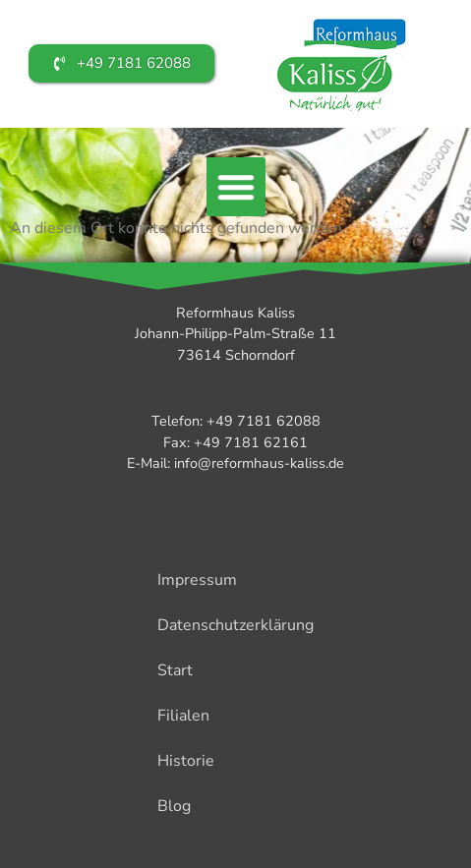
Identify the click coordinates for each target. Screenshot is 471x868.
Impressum (197, 580)
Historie (186, 761)
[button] (236, 187)
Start (175, 670)
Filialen (183, 716)
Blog (174, 806)
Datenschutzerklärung (235, 625)
